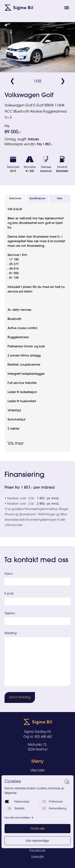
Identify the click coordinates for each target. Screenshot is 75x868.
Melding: (11, 633)
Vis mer (15, 444)
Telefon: (10, 614)
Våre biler (37, 771)
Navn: (9, 574)
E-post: (9, 594)
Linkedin (38, 857)
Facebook (37, 851)
